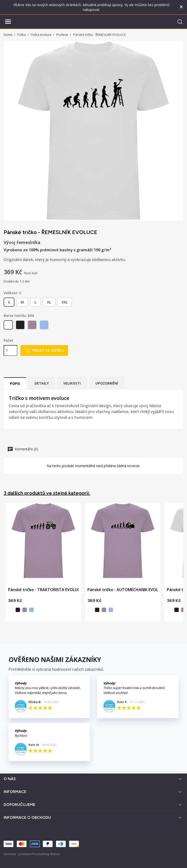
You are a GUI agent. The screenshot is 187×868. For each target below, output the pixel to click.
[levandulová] (33, 326)
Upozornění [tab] (107, 383)
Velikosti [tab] (72, 383)
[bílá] (9, 326)
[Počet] (10, 350)
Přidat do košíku (44, 350)
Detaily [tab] (42, 383)
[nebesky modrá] (44, 326)
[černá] (21, 326)
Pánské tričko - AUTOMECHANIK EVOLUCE (126, 590)
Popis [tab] (15, 383)
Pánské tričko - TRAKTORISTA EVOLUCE (45, 590)
